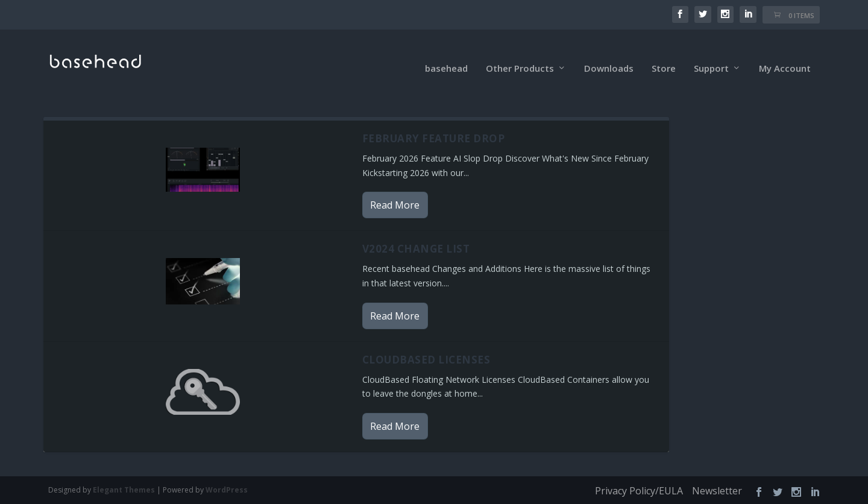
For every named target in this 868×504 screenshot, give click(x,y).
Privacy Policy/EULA (639, 476)
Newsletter (717, 476)
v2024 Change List (416, 234)
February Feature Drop (434, 123)
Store (664, 54)
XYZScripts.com (488, 496)
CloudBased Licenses (426, 344)
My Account (785, 54)
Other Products (520, 54)
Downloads (609, 54)
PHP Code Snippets (386, 496)
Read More (395, 190)
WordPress (227, 475)
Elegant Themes (124, 475)
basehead (446, 54)
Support (711, 54)
